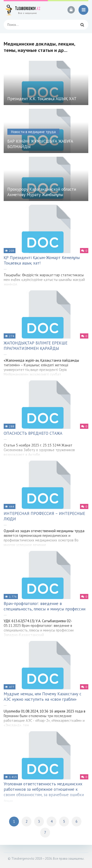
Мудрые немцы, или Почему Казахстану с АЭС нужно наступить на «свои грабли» (43, 697)
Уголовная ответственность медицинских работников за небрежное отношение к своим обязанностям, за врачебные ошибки (44, 789)
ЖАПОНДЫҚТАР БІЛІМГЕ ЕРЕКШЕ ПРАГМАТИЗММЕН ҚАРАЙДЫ (36, 346)
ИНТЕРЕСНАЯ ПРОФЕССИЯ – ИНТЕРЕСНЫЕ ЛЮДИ (44, 516)
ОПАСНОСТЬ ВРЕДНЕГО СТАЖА (33, 433)
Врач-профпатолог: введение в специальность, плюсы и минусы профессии (45, 606)
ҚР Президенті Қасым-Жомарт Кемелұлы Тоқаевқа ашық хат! (42, 260)
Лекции (8, 801)
